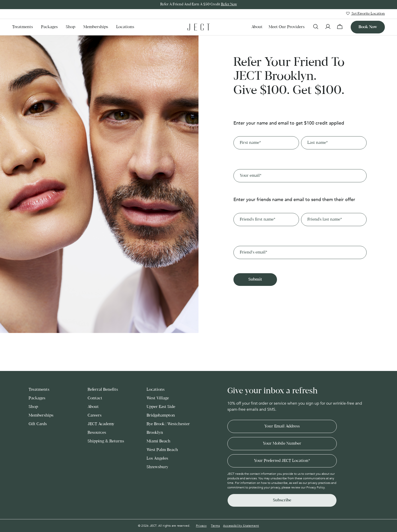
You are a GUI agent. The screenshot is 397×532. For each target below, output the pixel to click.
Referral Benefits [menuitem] (103, 390)
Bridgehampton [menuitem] (161, 415)
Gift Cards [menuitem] (38, 424)
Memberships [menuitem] (96, 27)
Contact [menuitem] (95, 398)
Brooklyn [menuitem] (155, 433)
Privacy (201, 526)
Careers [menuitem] (95, 415)
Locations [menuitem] (125, 27)
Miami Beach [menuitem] (158, 441)
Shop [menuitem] (71, 27)
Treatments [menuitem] (23, 27)
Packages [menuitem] (49, 27)
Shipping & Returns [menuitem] (106, 441)
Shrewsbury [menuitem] (157, 467)
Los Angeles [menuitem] (157, 458)
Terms (215, 526)
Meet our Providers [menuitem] (287, 27)
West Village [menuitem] (158, 398)
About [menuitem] (257, 27)
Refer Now (229, 4)
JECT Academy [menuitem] (101, 424)
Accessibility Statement (241, 526)
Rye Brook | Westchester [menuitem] (168, 424)
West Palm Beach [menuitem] (162, 450)
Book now (368, 27)
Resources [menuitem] (97, 433)
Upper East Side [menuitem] (161, 407)
